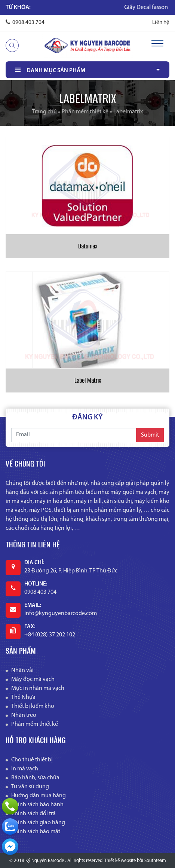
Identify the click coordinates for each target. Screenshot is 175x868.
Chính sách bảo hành (37, 805)
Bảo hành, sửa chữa (35, 778)
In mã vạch (25, 769)
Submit (150, 435)
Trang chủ (44, 112)
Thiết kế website (120, 861)
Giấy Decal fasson (152, 7)
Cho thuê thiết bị (32, 760)
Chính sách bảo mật (36, 832)
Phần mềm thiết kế (85, 112)
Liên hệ (161, 23)
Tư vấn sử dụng (30, 787)
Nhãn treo (24, 715)
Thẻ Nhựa (23, 697)
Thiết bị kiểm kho (33, 706)
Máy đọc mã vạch (33, 679)
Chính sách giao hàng (38, 823)
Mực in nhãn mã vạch (38, 688)
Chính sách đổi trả (33, 814)
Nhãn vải (22, 670)
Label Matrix (88, 380)
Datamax (88, 246)
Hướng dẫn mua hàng (39, 796)
